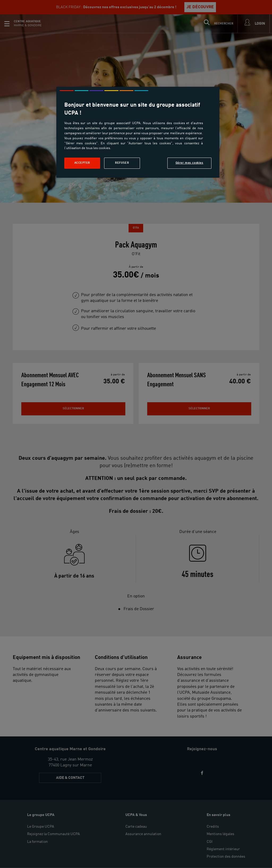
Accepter (82, 163)
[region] (138, 132)
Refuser (122, 163)
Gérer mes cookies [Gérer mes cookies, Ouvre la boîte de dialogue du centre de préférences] (190, 163)
